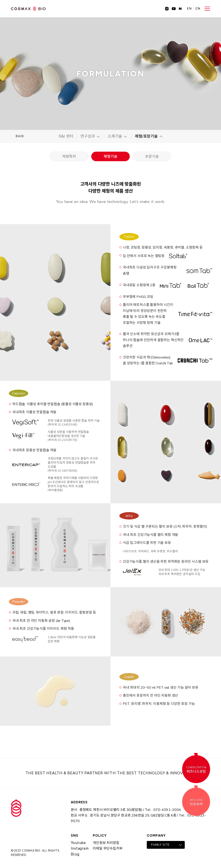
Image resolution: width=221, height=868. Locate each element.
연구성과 (88, 136)
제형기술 (110, 157)
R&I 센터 (66, 136)
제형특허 (69, 157)
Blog (75, 854)
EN (189, 9)
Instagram (80, 848)
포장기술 (152, 157)
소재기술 (115, 136)
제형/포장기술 (146, 136)
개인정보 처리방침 (106, 843)
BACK (20, 136)
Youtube (78, 843)
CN (198, 9)
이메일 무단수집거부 (108, 849)
